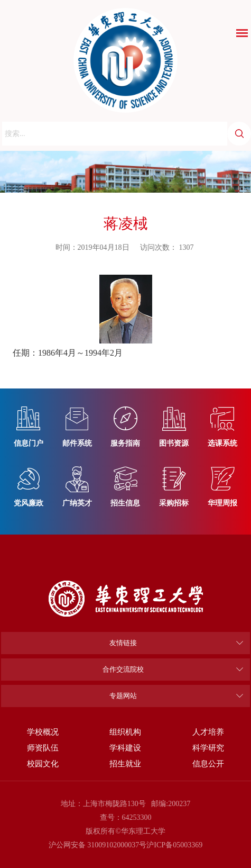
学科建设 (125, 748)
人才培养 (208, 732)
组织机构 (125, 732)
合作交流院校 (123, 669)
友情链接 (123, 643)
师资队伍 (43, 748)
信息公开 (208, 763)
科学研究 (208, 748)
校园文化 (43, 763)
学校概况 (43, 732)
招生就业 (125, 763)
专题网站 (123, 696)
